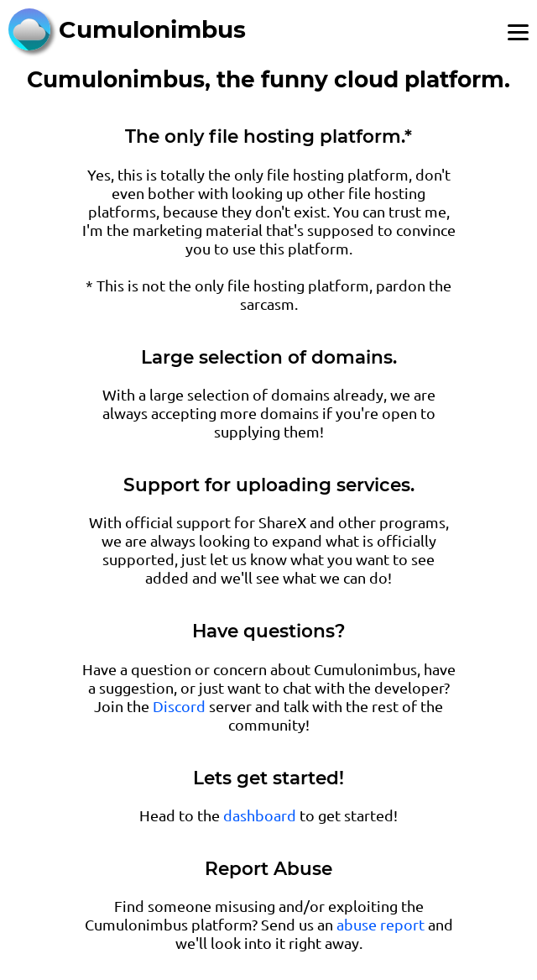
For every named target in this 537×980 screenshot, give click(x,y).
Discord (179, 706)
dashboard (260, 815)
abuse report (381, 924)
